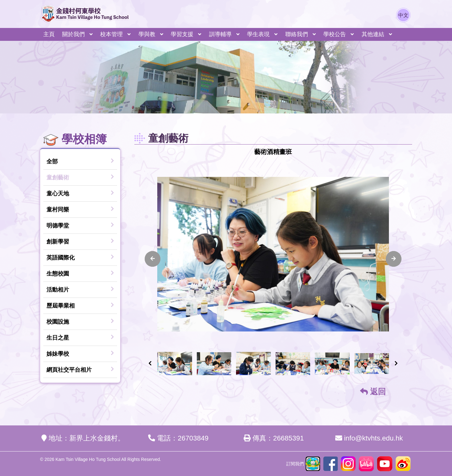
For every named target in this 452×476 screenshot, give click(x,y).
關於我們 (73, 34)
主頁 (49, 34)
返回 (373, 391)
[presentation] (153, 259)
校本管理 (111, 34)
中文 (403, 15)
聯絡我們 (297, 34)
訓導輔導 (220, 34)
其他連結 (373, 34)
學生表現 (258, 34)
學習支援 (182, 34)
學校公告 (335, 34)
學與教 (147, 34)
